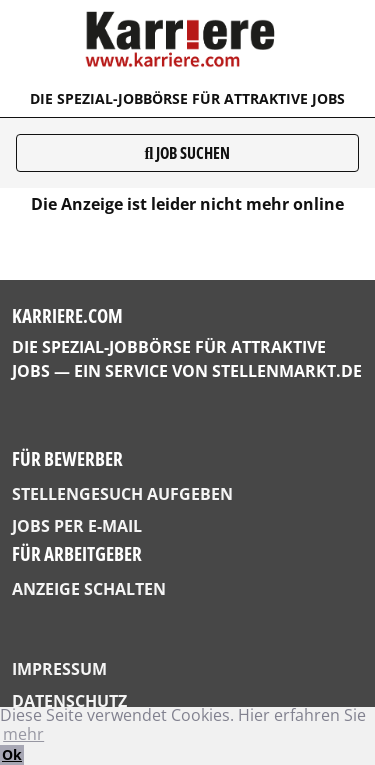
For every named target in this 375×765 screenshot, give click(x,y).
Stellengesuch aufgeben (122, 494)
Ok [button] (12, 754)
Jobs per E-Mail (77, 526)
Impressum (59, 669)
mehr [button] (23, 734)
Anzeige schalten (89, 589)
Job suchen (188, 153)
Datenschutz (69, 701)
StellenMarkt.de (287, 371)
